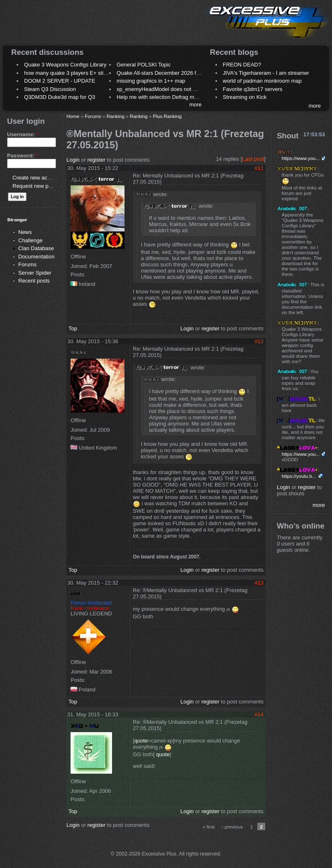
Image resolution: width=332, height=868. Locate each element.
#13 (259, 583)
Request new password (40, 186)
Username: (23, 134)
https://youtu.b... (299, 476)
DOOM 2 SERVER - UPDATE (60, 81)
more (195, 105)
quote (141, 741)
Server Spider (35, 273)
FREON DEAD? (242, 65)
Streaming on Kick (245, 97)
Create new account (37, 178)
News (25, 232)
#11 (259, 168)
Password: (22, 156)
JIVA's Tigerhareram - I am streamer (266, 73)
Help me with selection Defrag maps (160, 97)
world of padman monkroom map (262, 81)
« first (209, 827)
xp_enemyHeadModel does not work (160, 89)
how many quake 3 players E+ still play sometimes (84, 73)
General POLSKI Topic (144, 65)
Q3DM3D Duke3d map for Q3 (60, 97)
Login (73, 160)
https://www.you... (301, 158)
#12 (259, 341)
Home (73, 116)
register (96, 160)
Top (73, 328)
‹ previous (232, 827)
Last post (253, 159)
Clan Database (36, 248)
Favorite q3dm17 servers (253, 89)
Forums (27, 264)
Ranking (116, 116)
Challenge (31, 240)
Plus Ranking (167, 116)
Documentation (36, 257)
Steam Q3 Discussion (50, 89)
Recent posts (34, 281)
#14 (259, 714)
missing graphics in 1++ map (151, 81)
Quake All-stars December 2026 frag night (167, 73)
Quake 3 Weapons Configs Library (65, 65)
